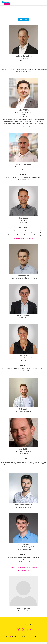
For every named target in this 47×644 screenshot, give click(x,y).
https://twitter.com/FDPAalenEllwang (24, 630)
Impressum (29, 637)
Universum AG (19, 637)
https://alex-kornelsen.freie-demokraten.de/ (23, 567)
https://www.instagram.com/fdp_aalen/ (29, 630)
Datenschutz (39, 637)
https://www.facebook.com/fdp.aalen (18, 630)
